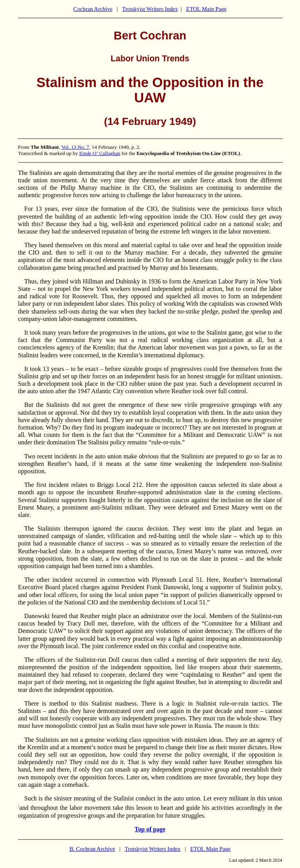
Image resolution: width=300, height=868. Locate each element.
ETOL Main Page (206, 9)
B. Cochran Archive (92, 849)
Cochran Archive (93, 9)
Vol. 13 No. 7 (75, 147)
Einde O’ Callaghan (100, 153)
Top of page (150, 829)
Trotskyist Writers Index (150, 9)
